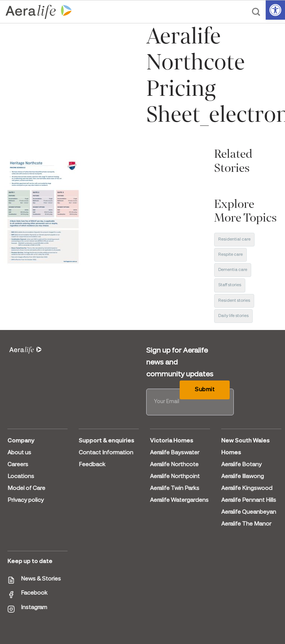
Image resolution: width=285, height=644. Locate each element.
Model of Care (26, 488)
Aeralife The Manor (246, 524)
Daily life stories (233, 316)
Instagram (34, 608)
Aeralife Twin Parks (175, 488)
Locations (21, 477)
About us (19, 453)
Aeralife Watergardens (179, 500)
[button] (275, 10)
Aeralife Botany (241, 465)
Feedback (92, 465)
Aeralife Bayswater (175, 453)
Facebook (34, 593)
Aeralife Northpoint (175, 477)
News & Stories (41, 579)
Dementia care (233, 270)
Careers (18, 465)
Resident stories (234, 301)
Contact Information (106, 453)
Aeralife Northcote (174, 465)
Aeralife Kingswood (247, 488)
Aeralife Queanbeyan (249, 512)
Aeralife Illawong (243, 477)
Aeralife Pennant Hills (249, 500)
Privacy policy (26, 500)
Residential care (234, 239)
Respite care (230, 255)
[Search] (256, 12)
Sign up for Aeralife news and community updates (180, 363)
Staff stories (230, 285)
